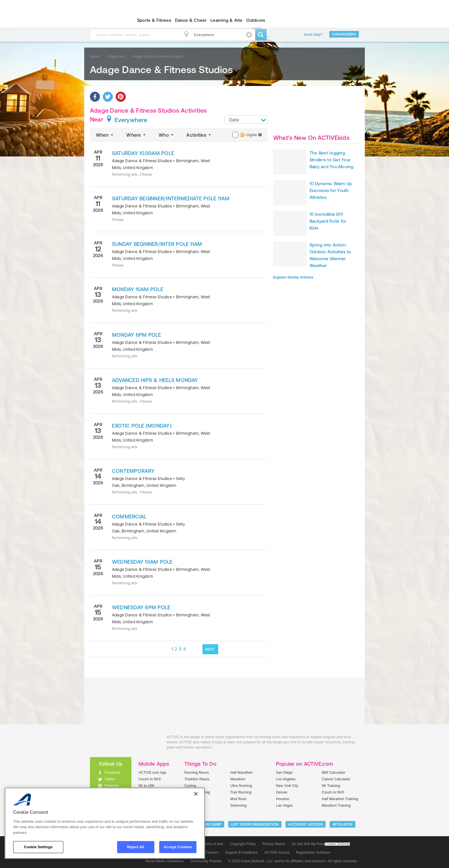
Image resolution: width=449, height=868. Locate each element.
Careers (212, 853)
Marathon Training (336, 806)
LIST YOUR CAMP (206, 824)
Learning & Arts (227, 20)
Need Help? (313, 35)
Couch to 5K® (150, 779)
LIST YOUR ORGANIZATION (255, 824)
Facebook (112, 773)
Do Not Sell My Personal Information (321, 844)
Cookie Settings (337, 844)
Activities (199, 135)
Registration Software (313, 853)
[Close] (196, 794)
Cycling (190, 786)
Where (136, 135)
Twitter (110, 779)
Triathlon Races (197, 779)
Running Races (197, 773)
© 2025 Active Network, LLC (251, 861)
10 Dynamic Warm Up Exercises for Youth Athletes (331, 190)
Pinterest (112, 786)
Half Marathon (242, 773)
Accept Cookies (178, 847)
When (105, 135)
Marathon (238, 779)
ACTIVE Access (277, 853)
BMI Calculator (334, 773)
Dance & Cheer (191, 20)
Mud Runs (238, 799)
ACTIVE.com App (152, 773)
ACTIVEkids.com (106, 20)
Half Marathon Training (340, 799)
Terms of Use (213, 844)
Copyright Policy (243, 844)
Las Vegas (284, 806)
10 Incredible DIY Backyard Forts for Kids (328, 221)
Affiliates (342, 824)
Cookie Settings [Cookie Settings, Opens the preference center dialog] (38, 847)
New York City (287, 786)
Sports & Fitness (154, 20)
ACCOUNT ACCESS (306, 824)
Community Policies (206, 861)
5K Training (331, 786)
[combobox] (246, 119)
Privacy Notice (274, 844)
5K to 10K (146, 786)
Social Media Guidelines (164, 861)
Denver (282, 792)
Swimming (238, 806)
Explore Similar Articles (293, 277)
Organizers (344, 34)
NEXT (210, 649)
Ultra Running (241, 786)
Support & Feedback (241, 853)
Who (167, 135)
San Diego (284, 773)
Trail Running (241, 792)
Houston (283, 799)
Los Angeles (286, 779)
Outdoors (256, 20)
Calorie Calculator (336, 779)
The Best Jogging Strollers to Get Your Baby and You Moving (332, 160)
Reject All (136, 847)
